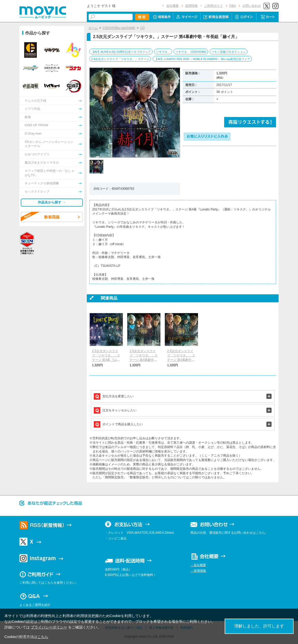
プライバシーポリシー (49, 627)
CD (142, 28)
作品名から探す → (52, 202)
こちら (43, 637)
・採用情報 (198, 571)
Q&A (233, 6)
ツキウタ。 (163, 52)
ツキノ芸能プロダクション (229, 52)
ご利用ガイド (214, 6)
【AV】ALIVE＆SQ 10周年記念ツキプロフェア (121, 52)
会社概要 (173, 6)
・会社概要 (198, 565)
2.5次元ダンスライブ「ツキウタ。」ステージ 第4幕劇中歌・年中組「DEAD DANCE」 (144, 360)
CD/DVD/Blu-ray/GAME (119, 28)
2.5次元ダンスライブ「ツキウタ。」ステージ (120, 59)
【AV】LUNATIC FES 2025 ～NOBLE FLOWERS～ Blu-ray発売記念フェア (202, 59)
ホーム (93, 28)
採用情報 (191, 6)
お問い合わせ (252, 6)
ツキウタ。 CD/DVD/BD (191, 52)
